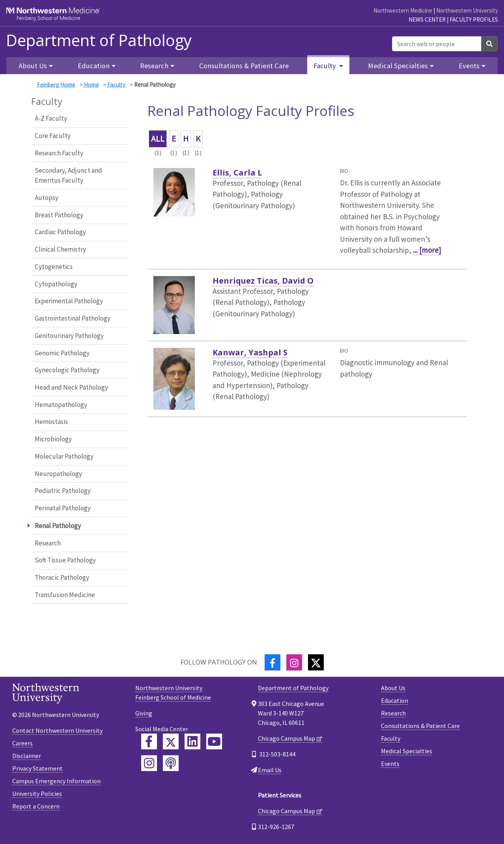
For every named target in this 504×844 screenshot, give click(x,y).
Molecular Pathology (64, 456)
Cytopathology (56, 284)
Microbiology (53, 439)
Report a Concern (36, 806)
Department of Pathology (99, 40)
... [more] (427, 250)
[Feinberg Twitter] (171, 741)
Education (395, 700)
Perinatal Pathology (63, 508)
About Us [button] (33, 66)
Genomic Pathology (62, 353)
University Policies (37, 794)
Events (390, 764)
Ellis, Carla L (237, 173)
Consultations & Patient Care (244, 66)
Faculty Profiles (474, 20)
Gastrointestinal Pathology (73, 318)
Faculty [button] (326, 66)
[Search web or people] (437, 44)
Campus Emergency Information (56, 781)
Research (48, 543)
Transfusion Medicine (65, 595)
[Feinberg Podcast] (171, 763)
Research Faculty (59, 153)
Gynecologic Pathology (67, 370)
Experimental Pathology (69, 301)
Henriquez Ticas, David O (263, 281)
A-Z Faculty (51, 118)
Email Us (270, 770)
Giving (144, 713)
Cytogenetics (54, 267)
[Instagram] (294, 662)
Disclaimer (27, 756)
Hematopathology (61, 405)
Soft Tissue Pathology (65, 560)
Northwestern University (467, 10)
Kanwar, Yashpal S (250, 352)
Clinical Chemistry (60, 249)
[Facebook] (273, 662)
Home (91, 85)
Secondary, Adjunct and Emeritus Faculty (68, 176)
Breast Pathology (59, 215)
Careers (22, 743)
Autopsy (47, 198)
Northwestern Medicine (403, 10)
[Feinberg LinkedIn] (192, 741)
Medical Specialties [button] (398, 66)
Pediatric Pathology (63, 491)
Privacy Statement (37, 768)
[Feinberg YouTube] (214, 741)
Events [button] (469, 66)
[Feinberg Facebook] (149, 741)
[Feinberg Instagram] (149, 763)
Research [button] (154, 66)
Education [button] (94, 66)
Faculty (117, 85)
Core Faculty (53, 136)
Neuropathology (58, 474)
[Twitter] (316, 662)
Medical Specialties (407, 751)
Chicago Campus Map (287, 738)
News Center (427, 20)
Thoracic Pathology (62, 577)
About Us (393, 688)
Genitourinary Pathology (69, 336)
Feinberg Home (56, 85)
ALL (158, 139)
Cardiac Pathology (60, 232)
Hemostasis (51, 422)
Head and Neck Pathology (71, 387)
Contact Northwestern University (57, 730)
